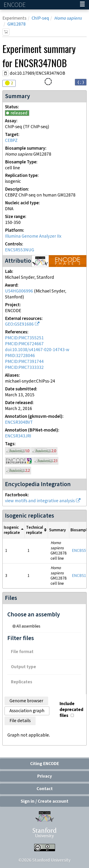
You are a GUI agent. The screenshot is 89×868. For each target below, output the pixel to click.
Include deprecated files (71, 710)
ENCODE (15, 5)
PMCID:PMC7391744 (24, 362)
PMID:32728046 (20, 356)
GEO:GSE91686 (19, 324)
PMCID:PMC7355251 (24, 338)
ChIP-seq (40, 18)
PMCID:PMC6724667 (24, 344)
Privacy (45, 776)
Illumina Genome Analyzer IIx (33, 236)
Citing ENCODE (45, 764)
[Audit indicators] (9, 83)
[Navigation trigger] (82, 5)
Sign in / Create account (44, 801)
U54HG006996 (19, 291)
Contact (45, 789)
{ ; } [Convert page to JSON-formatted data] (81, 82)
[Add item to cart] (6, 32)
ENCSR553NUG (20, 250)
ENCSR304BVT (19, 422)
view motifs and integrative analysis (40, 501)
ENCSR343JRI (18, 436)
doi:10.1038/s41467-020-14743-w (37, 350)
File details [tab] (20, 721)
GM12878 (16, 24)
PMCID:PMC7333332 (24, 368)
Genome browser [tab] (26, 701)
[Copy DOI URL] (5, 73)
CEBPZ (11, 141)
